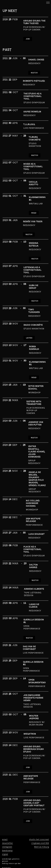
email (5, 839)
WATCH (34, 73)
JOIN (28, 39)
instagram (7, 847)
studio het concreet (39, 839)
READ (34, 213)
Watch (35, 580)
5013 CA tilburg (42, 847)
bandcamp (7, 850)
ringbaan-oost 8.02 (40, 843)
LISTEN (29, 338)
